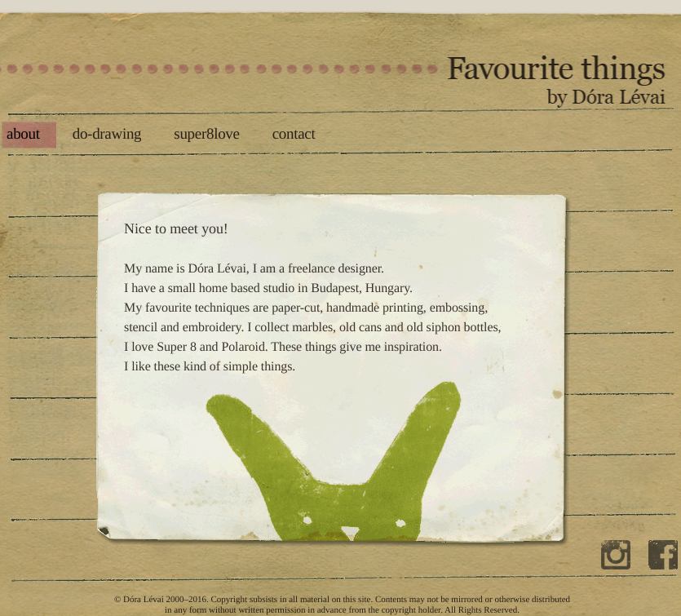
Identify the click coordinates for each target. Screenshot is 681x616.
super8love (206, 134)
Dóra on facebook (665, 568)
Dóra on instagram (617, 568)
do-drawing (107, 134)
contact (294, 134)
